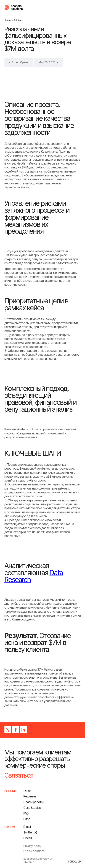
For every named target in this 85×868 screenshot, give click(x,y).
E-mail (27, 827)
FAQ (26, 813)
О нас (27, 791)
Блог (27, 819)
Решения (30, 796)
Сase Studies (32, 808)
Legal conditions (34, 851)
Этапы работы (34, 802)
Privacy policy (32, 846)
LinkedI (28, 838)
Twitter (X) (30, 832)
